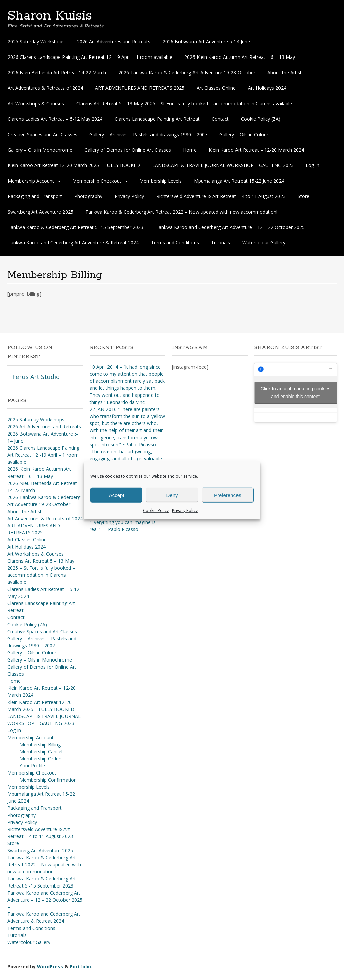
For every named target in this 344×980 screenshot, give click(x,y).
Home (190, 150)
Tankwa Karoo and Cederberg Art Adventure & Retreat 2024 (73, 243)
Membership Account (31, 181)
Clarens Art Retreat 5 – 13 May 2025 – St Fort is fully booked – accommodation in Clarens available (184, 103)
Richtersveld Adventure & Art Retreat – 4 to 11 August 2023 (221, 196)
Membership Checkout (97, 181)
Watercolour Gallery (264, 243)
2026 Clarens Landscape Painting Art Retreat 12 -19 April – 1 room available (90, 57)
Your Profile (32, 766)
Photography (88, 196)
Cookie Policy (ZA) (261, 119)
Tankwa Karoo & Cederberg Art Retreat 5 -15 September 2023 (76, 227)
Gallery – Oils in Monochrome (40, 150)
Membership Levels (161, 181)
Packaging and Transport (35, 196)
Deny (172, 495)
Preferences (228, 495)
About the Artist (285, 72)
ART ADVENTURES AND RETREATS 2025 (140, 88)
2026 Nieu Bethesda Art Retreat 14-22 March (57, 72)
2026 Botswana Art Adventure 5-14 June (206, 42)
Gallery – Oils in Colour (244, 134)
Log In (313, 165)
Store (304, 196)
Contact (220, 119)
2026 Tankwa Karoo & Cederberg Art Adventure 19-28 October (187, 72)
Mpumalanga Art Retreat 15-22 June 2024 (239, 181)
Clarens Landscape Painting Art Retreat (157, 119)
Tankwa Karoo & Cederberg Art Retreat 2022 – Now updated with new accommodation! (181, 212)
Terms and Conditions (175, 243)
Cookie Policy (156, 510)
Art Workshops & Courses (36, 103)
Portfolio (80, 966)
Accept (117, 495)
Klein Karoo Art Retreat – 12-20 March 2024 (256, 150)
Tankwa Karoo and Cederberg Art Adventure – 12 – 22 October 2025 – (232, 227)
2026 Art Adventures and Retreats (114, 42)
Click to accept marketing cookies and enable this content (296, 393)
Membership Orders (41, 759)
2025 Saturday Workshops (36, 42)
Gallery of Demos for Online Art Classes (128, 150)
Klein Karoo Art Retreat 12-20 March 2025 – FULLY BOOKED (74, 165)
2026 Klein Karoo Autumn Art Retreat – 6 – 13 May (240, 57)
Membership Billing (40, 744)
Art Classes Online (216, 88)
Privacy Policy (185, 510)
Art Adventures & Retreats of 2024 (45, 88)
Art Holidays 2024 (267, 88)
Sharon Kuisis (50, 16)
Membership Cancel (41, 751)
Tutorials (221, 243)
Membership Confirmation (48, 780)
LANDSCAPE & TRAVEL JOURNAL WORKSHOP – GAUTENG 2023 (223, 165)
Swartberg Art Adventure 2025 (40, 212)
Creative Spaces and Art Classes (42, 134)
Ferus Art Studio (36, 377)
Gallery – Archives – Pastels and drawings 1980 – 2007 (148, 134)
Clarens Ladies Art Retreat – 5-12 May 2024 (55, 119)
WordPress (50, 966)
